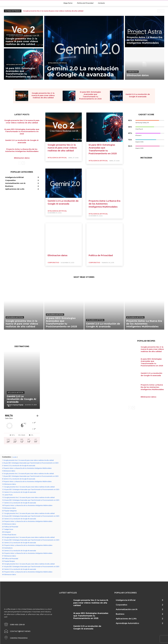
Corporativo (133, 72)
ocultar (15, 457)
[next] (163, 11)
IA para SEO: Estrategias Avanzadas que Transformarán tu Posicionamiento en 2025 (22, 131)
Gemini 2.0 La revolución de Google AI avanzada (21, 399)
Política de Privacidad (101, 255)
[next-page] (23, 163)
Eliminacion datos (22, 158)
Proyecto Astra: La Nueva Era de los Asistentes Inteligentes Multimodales (104, 204)
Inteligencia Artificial (15, 35)
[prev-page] (20, 163)
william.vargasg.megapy (15, 405)
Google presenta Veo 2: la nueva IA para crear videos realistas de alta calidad (53, 11)
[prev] (159, 11)
